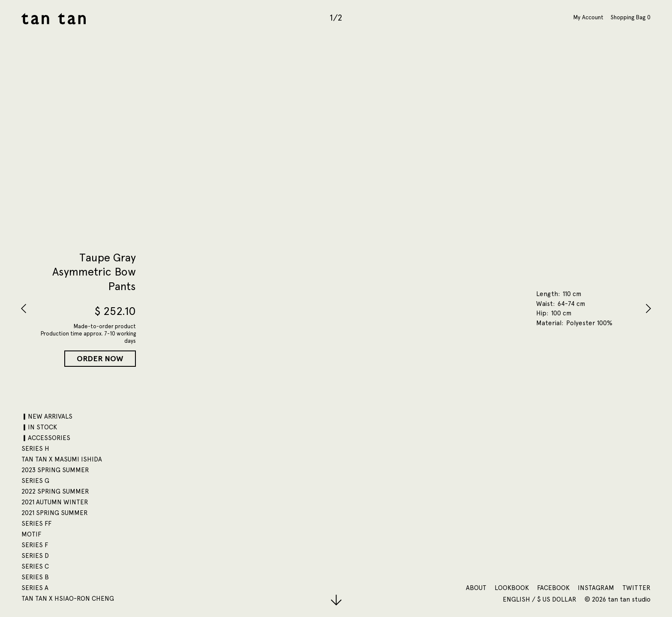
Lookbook (512, 588)
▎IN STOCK (39, 427)
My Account (588, 17)
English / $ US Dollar (540, 599)
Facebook (553, 588)
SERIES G (35, 481)
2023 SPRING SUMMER (55, 470)
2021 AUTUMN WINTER (55, 502)
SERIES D (35, 556)
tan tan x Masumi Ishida (62, 459)
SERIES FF (36, 524)
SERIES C (35, 566)
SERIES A (35, 588)
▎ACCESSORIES (46, 438)
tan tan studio (54, 19)
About (476, 588)
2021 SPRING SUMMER (55, 513)
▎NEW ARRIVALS (47, 416)
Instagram (596, 588)
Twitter (636, 588)
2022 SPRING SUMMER (55, 491)
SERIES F (35, 545)
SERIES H (35, 449)
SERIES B (35, 577)
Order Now (100, 358)
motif (31, 534)
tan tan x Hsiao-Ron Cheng (68, 599)
